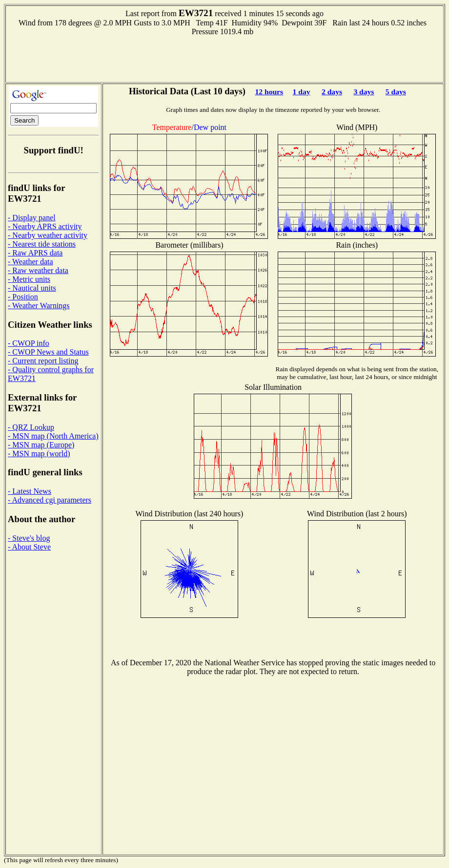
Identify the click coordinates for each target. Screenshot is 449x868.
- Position (23, 297)
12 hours (269, 92)
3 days (364, 92)
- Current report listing (43, 361)
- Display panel (32, 218)
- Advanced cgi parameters (50, 500)
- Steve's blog (29, 538)
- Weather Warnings (39, 306)
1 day (302, 92)
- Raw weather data (38, 270)
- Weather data (31, 262)
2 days (332, 92)
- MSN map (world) (39, 454)
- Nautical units (32, 288)
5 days (396, 92)
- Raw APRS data (35, 253)
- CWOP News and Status (48, 352)
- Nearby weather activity (48, 235)
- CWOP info (29, 343)
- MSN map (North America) (53, 436)
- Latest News (30, 491)
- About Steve (29, 547)
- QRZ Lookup (31, 427)
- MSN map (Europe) (41, 445)
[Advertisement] (224, 58)
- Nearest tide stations (42, 244)
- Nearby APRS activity (45, 226)
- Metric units (29, 279)
